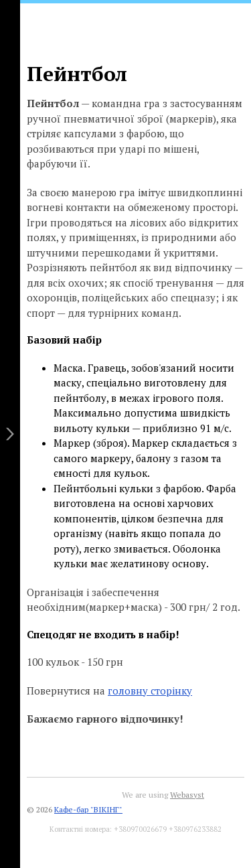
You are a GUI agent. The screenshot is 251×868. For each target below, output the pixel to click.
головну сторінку (150, 691)
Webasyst (187, 795)
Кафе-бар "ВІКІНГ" (88, 809)
